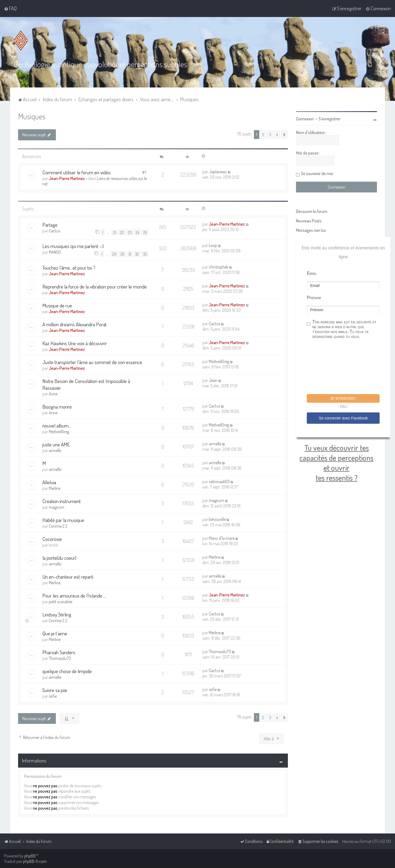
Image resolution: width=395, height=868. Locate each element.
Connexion (305, 119)
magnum (57, 507)
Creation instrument (62, 501)
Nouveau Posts (309, 221)
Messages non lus (311, 230)
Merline (55, 488)
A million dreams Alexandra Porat (74, 324)
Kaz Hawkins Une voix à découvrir (75, 343)
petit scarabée (61, 602)
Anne (53, 394)
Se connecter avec (343, 418)
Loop (213, 245)
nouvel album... (57, 425)
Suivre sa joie (55, 690)
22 (122, 232)
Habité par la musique (63, 520)
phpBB (30, 856)
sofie (53, 696)
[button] (284, 134)
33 (145, 254)
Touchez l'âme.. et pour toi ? (69, 268)
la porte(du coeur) (59, 558)
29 (114, 254)
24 (137, 232)
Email (312, 273)
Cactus (55, 231)
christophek (219, 267)
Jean (213, 380)
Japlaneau (218, 172)
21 (115, 232)
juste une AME (56, 444)
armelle (55, 450)
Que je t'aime (55, 633)
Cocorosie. (52, 539)
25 (145, 232)
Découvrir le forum (312, 211)
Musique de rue (57, 305)
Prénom (314, 298)
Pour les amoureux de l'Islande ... (74, 596)
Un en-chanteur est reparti (68, 577)
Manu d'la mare (222, 538)
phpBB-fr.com (35, 861)
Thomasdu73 (60, 658)
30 (122, 254)
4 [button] (277, 134)
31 (130, 254)
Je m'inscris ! (343, 398)
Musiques (32, 116)
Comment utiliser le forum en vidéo (76, 172)
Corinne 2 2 (58, 526)
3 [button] (270, 134)
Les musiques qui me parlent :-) (73, 246)
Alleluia (49, 482)
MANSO (55, 252)
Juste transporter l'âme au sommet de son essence (92, 362)
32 (137, 254)
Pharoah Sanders (59, 652)
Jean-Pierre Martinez (67, 178)
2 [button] (263, 134)
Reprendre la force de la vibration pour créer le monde (95, 286)
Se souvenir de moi (317, 174)
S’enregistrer (330, 119)
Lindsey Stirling (57, 614)
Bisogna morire (57, 407)
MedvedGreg (219, 361)
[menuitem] (10, 8)
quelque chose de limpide (67, 671)
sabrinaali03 (219, 482)
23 (130, 232)
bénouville (217, 519)
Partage (50, 225)
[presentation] (348, 367)
